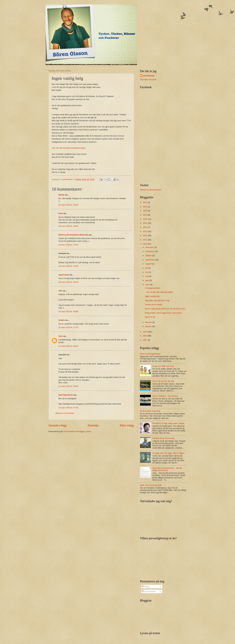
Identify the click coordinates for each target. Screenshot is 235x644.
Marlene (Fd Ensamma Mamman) (73, 235)
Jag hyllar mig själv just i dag (157, 300)
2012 (145, 235)
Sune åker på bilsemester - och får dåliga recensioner (167, 469)
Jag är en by (150, 317)
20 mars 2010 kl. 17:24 (68, 327)
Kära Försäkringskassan (150, 354)
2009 (145, 332)
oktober (149, 256)
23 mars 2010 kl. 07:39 (68, 408)
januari (148, 326)
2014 (145, 227)
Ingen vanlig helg (152, 296)
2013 (145, 231)
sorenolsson (149, 76)
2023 (145, 202)
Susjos (62, 320)
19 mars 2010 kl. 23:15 (68, 245)
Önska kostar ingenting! (150, 411)
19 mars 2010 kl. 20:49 (68, 205)
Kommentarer (149, 591)
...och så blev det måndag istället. (159, 292)
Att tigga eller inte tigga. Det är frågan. (169, 453)
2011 (145, 240)
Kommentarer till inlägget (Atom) (77, 431)
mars (148, 285)
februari (149, 322)
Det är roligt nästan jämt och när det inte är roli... (165, 309)
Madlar (62, 195)
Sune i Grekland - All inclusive (165, 396)
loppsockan (64, 275)
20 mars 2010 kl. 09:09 (68, 312)
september (150, 260)
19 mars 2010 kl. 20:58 (68, 226)
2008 (145, 336)
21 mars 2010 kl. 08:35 (68, 346)
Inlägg (145, 586)
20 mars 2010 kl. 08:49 (68, 282)
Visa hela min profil (148, 80)
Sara (61, 336)
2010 (145, 244)
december (150, 247)
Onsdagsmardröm (152, 288)
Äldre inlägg (127, 425)
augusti (149, 264)
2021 (145, 207)
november (150, 251)
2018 (145, 215)
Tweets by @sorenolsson (151, 190)
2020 (145, 211)
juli (147, 268)
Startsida (93, 425)
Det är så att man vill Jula (163, 381)
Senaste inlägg (57, 425)
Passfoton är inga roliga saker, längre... (169, 423)
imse (61, 213)
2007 (145, 340)
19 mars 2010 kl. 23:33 (68, 266)
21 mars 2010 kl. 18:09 (68, 386)
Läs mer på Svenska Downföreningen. (69, 148)
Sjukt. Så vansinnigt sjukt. (151, 485)
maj (147, 276)
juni (147, 272)
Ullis (60, 291)
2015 (145, 223)
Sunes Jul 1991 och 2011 (163, 366)
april (147, 280)
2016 (145, 219)
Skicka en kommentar (65, 413)
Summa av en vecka (154, 304)
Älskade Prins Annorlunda (163, 438)
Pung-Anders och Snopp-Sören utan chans (163, 313)
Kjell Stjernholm (66, 395)
